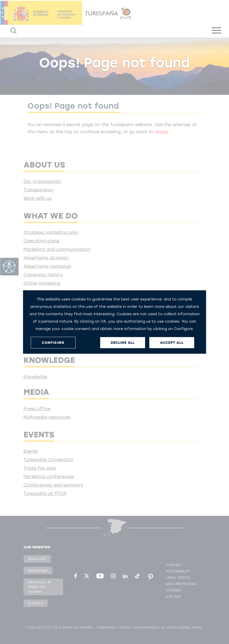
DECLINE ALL (123, 343)
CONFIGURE (53, 343)
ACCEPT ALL (172, 343)
